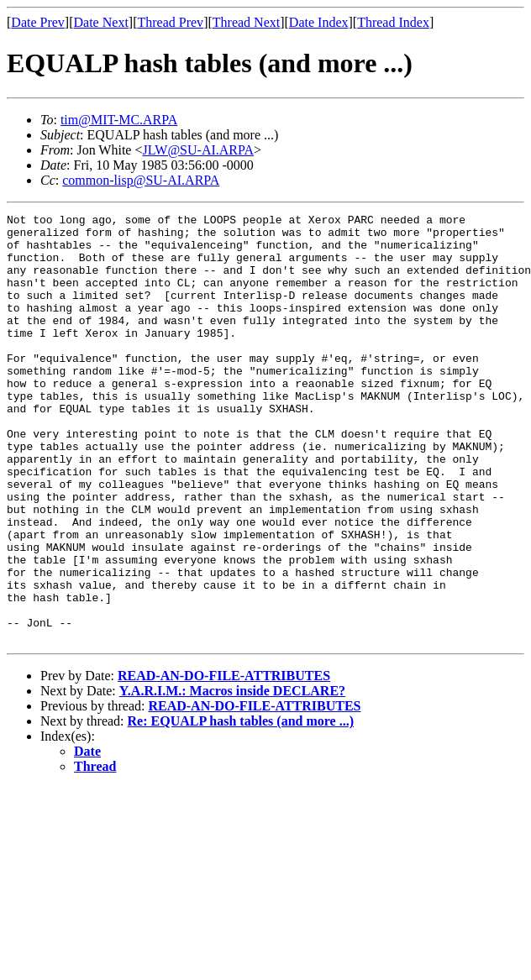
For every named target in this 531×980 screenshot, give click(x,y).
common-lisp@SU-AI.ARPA (141, 180)
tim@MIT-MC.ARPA (119, 120)
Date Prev (38, 22)
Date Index (319, 22)
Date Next (101, 22)
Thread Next (246, 22)
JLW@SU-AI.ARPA (198, 150)
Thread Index (393, 22)
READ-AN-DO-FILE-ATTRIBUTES (224, 761)
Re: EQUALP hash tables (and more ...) (241, 807)
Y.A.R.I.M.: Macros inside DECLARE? (232, 776)
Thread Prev (170, 22)
